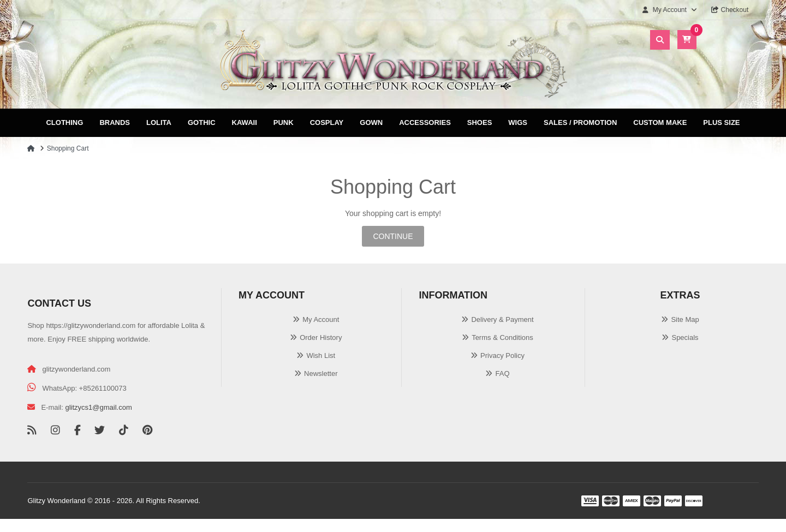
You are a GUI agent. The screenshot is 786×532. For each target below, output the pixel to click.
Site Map (685, 319)
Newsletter (321, 373)
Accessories (425, 122)
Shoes (480, 122)
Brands (115, 122)
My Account (321, 319)
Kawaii (245, 122)
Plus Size (721, 122)
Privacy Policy (502, 355)
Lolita (159, 122)
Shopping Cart (68, 148)
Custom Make (660, 122)
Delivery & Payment (502, 319)
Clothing (64, 122)
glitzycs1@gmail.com (98, 407)
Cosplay (327, 122)
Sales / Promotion (580, 122)
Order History (321, 337)
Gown (371, 122)
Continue (393, 236)
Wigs (518, 122)
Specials (685, 337)
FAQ (502, 373)
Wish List (321, 355)
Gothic (202, 122)
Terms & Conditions (502, 337)
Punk (284, 122)
